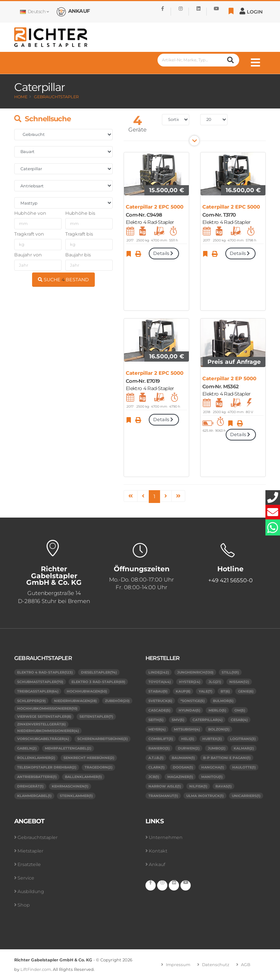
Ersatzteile (29, 864)
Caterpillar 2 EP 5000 (229, 378)
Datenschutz (216, 965)
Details (164, 253)
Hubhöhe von (30, 213)
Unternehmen (166, 837)
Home (21, 97)
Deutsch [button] (34, 12)
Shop (24, 905)
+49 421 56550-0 (230, 580)
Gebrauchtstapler (56, 97)
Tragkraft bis (79, 234)
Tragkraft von (29, 234)
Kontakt (158, 851)
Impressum (178, 965)
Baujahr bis (78, 255)
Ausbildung (31, 891)
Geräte (137, 129)
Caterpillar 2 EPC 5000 (155, 207)
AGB (246, 965)
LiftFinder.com (36, 969)
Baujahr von (28, 255)
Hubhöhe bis (80, 213)
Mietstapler (30, 851)
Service (26, 878)
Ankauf (157, 864)
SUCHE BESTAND (63, 280)
